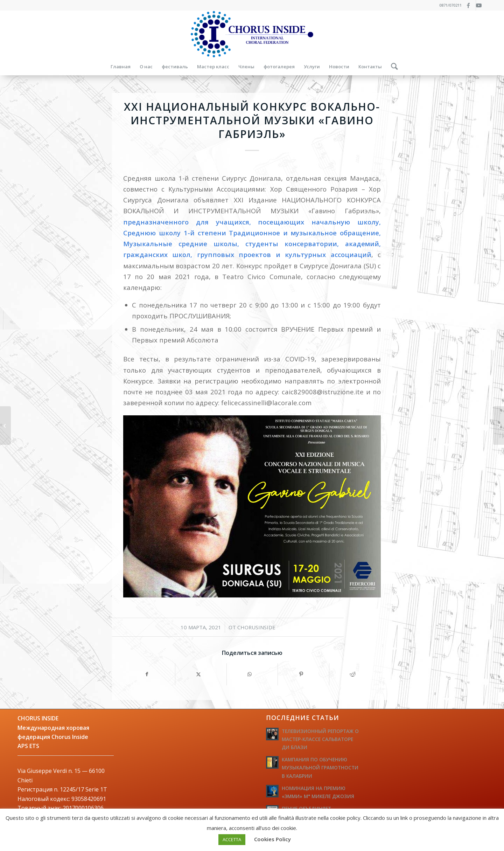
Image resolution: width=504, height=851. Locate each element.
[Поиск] (392, 67)
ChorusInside (256, 627)
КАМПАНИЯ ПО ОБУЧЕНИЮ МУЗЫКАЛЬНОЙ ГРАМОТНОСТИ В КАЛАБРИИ (320, 767)
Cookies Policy (272, 839)
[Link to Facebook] (471, 5)
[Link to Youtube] (481, 5)
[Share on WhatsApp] (252, 674)
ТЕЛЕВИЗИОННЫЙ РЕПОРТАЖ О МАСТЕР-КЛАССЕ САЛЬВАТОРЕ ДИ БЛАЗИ (320, 739)
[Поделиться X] (201, 674)
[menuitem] (121, 67)
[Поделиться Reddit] (355, 674)
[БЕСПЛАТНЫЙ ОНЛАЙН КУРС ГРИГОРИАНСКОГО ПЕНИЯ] (499, 425)
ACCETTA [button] (232, 839)
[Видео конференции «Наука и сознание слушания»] (5, 425)
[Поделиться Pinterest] (303, 674)
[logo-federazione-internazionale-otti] (252, 34)
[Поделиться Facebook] (149, 674)
